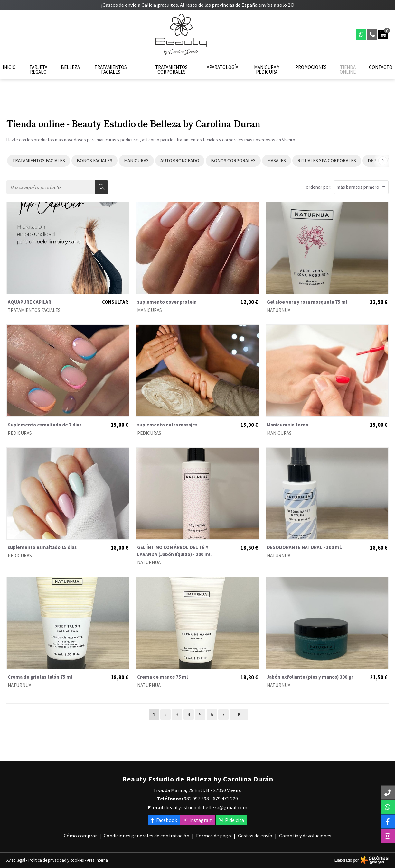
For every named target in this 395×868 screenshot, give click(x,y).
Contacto (381, 67)
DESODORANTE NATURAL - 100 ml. (304, 547)
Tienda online (348, 69)
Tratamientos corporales (171, 69)
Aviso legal (16, 860)
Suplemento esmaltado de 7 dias (45, 425)
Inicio (9, 67)
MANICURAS (150, 310)
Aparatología (222, 67)
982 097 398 (196, 799)
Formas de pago (214, 836)
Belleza (70, 67)
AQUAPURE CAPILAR (29, 302)
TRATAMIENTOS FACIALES (34, 310)
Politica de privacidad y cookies (56, 860)
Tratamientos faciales (111, 69)
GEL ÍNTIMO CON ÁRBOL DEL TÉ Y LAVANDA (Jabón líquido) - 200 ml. (174, 551)
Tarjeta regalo (38, 69)
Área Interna (97, 860)
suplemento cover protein (167, 302)
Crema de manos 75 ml (162, 677)
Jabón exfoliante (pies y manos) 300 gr (310, 677)
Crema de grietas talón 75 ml (40, 677)
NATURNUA (279, 310)
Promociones (311, 67)
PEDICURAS (20, 433)
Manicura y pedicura (267, 69)
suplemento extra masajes (167, 425)
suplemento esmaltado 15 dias (42, 547)
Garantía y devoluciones (305, 836)
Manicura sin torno (288, 425)
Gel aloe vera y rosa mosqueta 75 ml (307, 302)
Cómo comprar (80, 836)
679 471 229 (225, 799)
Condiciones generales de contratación (146, 836)
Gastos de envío (255, 836)
